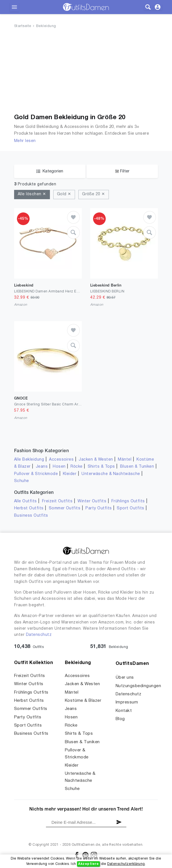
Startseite (23, 26)
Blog (120, 719)
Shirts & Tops (101, 467)
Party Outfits (99, 508)
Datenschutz (39, 635)
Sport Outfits (130, 508)
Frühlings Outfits (128, 501)
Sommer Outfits (65, 508)
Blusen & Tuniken (137, 467)
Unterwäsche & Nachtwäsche (111, 474)
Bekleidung (46, 26)
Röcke (76, 467)
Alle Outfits (26, 501)
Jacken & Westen (96, 460)
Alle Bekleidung (29, 460)
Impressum (127, 702)
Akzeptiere (88, 864)
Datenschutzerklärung (126, 864)
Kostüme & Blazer (83, 701)
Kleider (70, 474)
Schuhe (22, 481)
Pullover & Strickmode (36, 474)
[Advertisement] (86, 72)
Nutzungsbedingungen (138, 686)
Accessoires (61, 460)
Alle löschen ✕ (32, 194)
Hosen (59, 467)
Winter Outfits (92, 501)
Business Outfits (31, 516)
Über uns (125, 678)
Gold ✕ (64, 194)
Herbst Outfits (29, 508)
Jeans (42, 467)
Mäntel (125, 460)
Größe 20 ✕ (93, 194)
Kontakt (124, 711)
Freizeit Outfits (57, 501)
